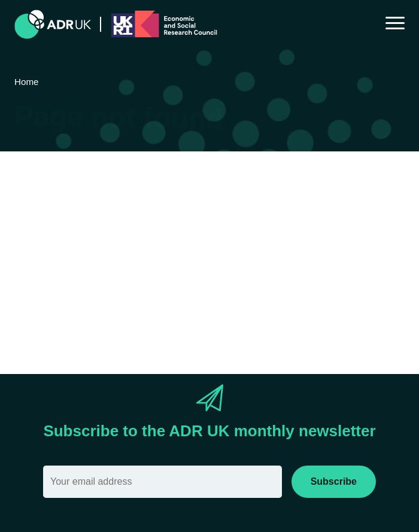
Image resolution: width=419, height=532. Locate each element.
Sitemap (255, 282)
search (102, 303)
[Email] (163, 482)
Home (210, 282)
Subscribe (334, 481)
